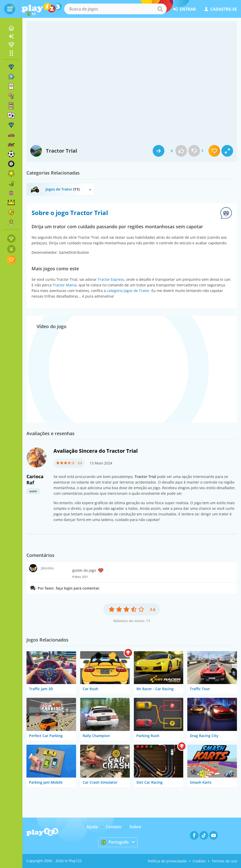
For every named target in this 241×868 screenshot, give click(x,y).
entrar (185, 9)
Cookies (199, 861)
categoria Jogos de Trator (128, 291)
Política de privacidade (167, 861)
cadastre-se (221, 9)
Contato (114, 827)
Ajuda (92, 827)
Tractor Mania (65, 285)
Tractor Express (111, 279)
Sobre (135, 827)
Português (115, 842)
